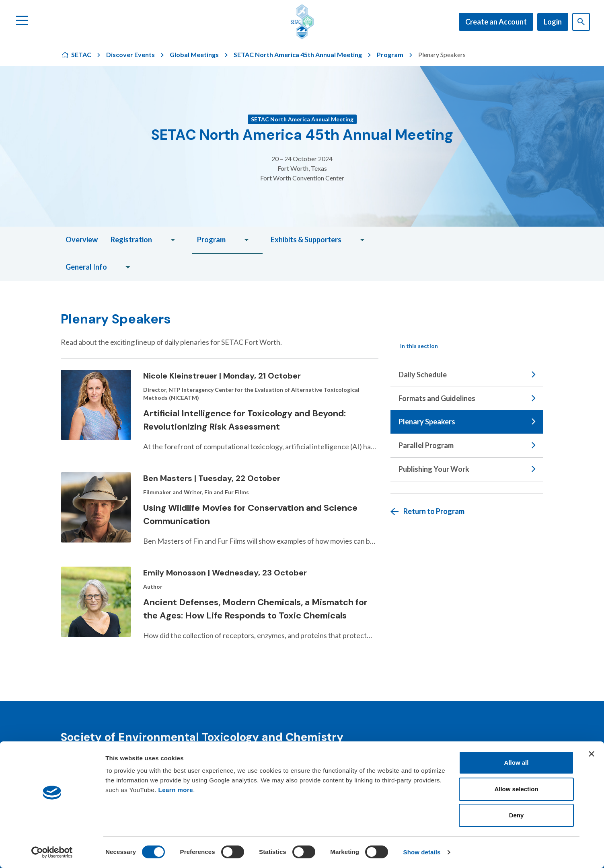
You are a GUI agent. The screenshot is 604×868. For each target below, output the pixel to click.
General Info (86, 267)
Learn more (176, 790)
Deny (517, 815)
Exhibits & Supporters (306, 240)
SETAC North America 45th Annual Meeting (298, 54)
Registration (131, 240)
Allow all (517, 763)
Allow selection (516, 789)
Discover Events (130, 54)
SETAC (81, 54)
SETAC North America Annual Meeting (302, 119)
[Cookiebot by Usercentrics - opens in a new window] (52, 852)
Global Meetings (194, 54)
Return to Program (434, 511)
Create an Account (496, 22)
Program (390, 54)
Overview (82, 240)
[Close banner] (592, 754)
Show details (422, 852)
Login (553, 22)
